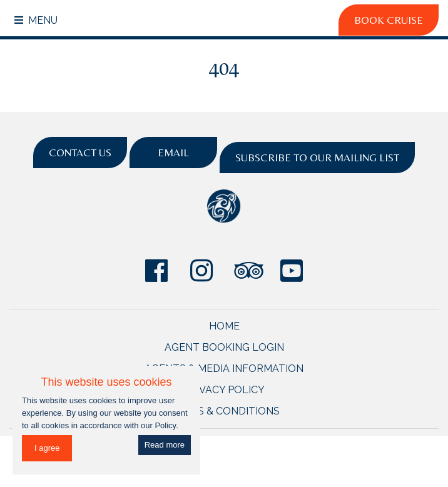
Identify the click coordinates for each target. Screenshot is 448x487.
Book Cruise (389, 20)
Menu (36, 20)
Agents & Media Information (224, 369)
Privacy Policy (224, 390)
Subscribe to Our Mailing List (317, 158)
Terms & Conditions (224, 411)
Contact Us (80, 153)
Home (224, 326)
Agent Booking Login (224, 347)
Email (173, 153)
